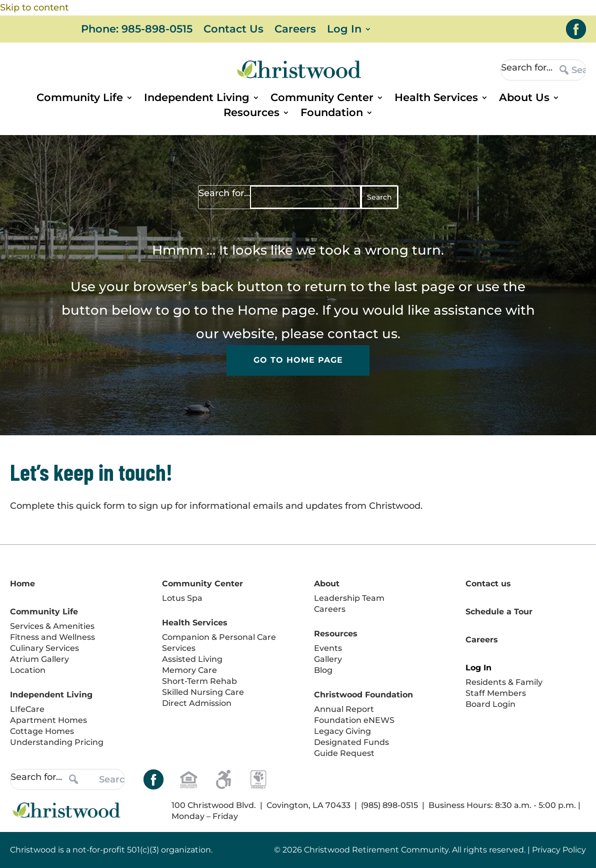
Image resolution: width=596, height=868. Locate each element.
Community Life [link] (80, 99)
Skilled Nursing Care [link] (203, 692)
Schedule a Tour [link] (499, 612)
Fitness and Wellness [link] (52, 637)
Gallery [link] (328, 659)
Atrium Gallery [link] (39, 659)
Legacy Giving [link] (342, 731)
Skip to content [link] (34, 8)
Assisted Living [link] (192, 659)
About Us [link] (524, 99)
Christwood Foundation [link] (363, 695)
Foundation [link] (332, 114)
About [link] (327, 584)
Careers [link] (295, 30)
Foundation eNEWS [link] (354, 720)
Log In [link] (344, 30)
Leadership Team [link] (349, 598)
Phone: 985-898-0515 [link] (137, 30)
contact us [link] (362, 334)
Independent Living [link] (197, 99)
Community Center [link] (322, 99)
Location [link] (28, 670)
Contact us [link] (488, 584)
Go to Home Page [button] (298, 360)
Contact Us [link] (233, 30)
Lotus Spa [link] (182, 598)
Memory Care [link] (189, 670)
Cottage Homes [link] (42, 731)
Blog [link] (323, 670)
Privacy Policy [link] (559, 850)
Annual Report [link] (344, 709)
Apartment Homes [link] (48, 720)
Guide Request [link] (344, 753)
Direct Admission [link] (197, 703)
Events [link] (328, 648)
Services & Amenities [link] (52, 626)
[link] (576, 29)
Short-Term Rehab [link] (199, 681)
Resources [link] (251, 114)
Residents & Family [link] (504, 682)
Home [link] (258, 310)
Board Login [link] (490, 704)
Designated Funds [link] (351, 742)
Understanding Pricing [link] (57, 742)
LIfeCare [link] (27, 709)
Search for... (527, 68)
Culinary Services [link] (44, 648)
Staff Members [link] (496, 693)
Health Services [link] (436, 99)
